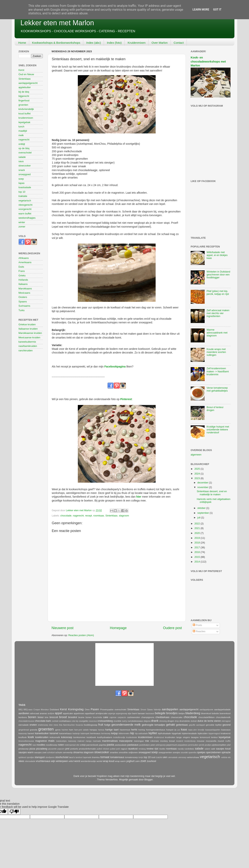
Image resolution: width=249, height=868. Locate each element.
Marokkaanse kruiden (30, 333)
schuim (59, 752)
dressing (163, 721)
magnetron (41, 741)
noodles (41, 745)
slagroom (124, 516)
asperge (112, 713)
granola (34, 730)
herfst (134, 730)
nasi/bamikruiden (28, 346)
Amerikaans (25, 262)
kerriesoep (106, 733)
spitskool (22, 757)
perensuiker (193, 745)
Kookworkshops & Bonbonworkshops (56, 43)
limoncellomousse (26, 741)
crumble (117, 721)
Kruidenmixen (137, 43)
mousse (201, 741)
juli (199, 518)
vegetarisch (25, 201)
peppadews (182, 745)
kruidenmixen (26, 118)
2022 (197, 524)
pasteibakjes (145, 745)
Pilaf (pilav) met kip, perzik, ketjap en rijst (218, 293)
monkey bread (167, 741)
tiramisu (96, 757)
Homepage (118, 628)
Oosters (23, 297)
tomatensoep (132, 757)
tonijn (141, 757)
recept (89, 516)
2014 (197, 562)
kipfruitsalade (164, 733)
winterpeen (62, 761)
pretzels (74, 749)
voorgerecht (25, 209)
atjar (130, 713)
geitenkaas (182, 725)
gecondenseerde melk (126, 725)
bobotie (215, 713)
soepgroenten (165, 752)
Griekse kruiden (27, 325)
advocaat (35, 713)
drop (177, 721)
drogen (171, 721)
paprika (102, 745)
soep (21, 179)
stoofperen (50, 757)
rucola (181, 749)
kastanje (76, 733)
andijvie (51, 713)
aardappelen (170, 709)
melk (21, 135)
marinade (97, 741)
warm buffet (25, 214)
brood (63, 717)
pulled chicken (103, 749)
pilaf (229, 745)
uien (165, 757)
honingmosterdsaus (156, 730)
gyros (58, 730)
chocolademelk (223, 717)
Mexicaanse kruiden (29, 338)
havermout (125, 730)
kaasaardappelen (213, 730)
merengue (139, 741)
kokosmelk (55, 737)
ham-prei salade (82, 730)
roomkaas (99, 516)
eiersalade (24, 725)
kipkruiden (203, 733)
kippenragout (214, 733)
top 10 (22, 192)
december (203, 483)
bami (135, 713)
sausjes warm (26, 752)
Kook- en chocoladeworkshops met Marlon (208, 61)
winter (22, 222)
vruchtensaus (43, 761)
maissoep (72, 741)
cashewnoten (134, 717)
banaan (141, 713)
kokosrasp (67, 737)
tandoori (79, 757)
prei (67, 749)
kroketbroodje (119, 737)
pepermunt (172, 745)
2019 (197, 538)
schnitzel (51, 753)
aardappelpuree (206, 710)
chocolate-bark (43, 721)
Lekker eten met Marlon (57, 23)
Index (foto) (114, 43)
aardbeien (24, 713)
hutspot (170, 730)
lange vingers (183, 737)
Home (22, 43)
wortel (99, 761)
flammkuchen (69, 725)
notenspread (70, 745)
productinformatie (87, 749)
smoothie (123, 752)
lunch (21, 127)
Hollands (23, 280)
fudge (107, 725)
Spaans (23, 302)
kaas (184, 729)
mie (147, 741)
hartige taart (112, 730)
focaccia (79, 725)
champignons (148, 717)
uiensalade (173, 757)
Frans (22, 271)
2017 (197, 548)
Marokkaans (25, 289)
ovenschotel (25, 153)
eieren (218, 721)
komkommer (79, 737)
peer (153, 745)
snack (22, 170)
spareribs (192, 753)
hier (139, 497)
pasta (110, 745)
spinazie (226, 752)
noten (61, 745)
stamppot (40, 757)
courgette (83, 721)
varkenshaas (193, 757)
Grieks (22, 276)
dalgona (147, 721)
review (150, 749)
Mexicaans (24, 293)
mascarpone (126, 741)
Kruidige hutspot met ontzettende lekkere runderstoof (218, 430)
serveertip (68, 752)
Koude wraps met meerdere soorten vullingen (216, 352)
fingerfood (24, 101)
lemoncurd (205, 737)
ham (71, 730)
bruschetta (97, 717)
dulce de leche (205, 721)
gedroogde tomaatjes (153, 725)
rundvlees (189, 749)
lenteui (214, 737)
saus (21, 161)
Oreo (87, 710)
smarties (114, 752)
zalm (138, 761)
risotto (162, 749)
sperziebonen (214, 752)
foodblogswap (91, 725)
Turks (21, 310)
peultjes (208, 745)
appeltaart (90, 713)
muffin (228, 741)
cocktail (55, 721)
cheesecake (176, 717)
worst (77, 761)
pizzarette (53, 749)
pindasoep (24, 749)
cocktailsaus (65, 721)
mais (51, 741)
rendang (142, 749)
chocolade (66, 516)
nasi (34, 745)
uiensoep (182, 757)
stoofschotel (62, 757)
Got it (217, 10)
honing (142, 730)
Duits (21, 267)
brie (47, 717)
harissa (101, 730)
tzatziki (159, 757)
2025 (197, 469)
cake (106, 717)
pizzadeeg (42, 749)
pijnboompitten (219, 745)
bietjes (182, 713)
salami (207, 749)
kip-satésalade (142, 733)
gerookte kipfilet (214, 725)
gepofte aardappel (197, 725)
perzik (201, 745)
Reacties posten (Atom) (81, 635)
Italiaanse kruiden (28, 329)
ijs (176, 730)
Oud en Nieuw (26, 74)
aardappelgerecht (28, 83)
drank (155, 721)
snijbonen (133, 752)
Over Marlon (160, 43)
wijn (53, 761)
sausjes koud (223, 749)
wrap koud (109, 761)
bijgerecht (24, 96)
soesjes (176, 752)
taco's (72, 757)
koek (31, 737)
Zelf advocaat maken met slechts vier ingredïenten (218, 313)
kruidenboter (132, 737)
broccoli (54, 717)
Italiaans (23, 284)
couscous (93, 721)
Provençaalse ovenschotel (113, 710)
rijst (156, 749)
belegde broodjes (166, 713)
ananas (43, 713)
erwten (33, 725)
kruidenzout (159, 737)
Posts (197, 625)
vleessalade (30, 761)
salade (22, 157)
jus (179, 730)
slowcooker (25, 166)
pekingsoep (161, 745)
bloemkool (206, 713)
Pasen (95, 709)
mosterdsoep (190, 741)
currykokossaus (135, 721)
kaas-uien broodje (196, 730)
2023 (197, 478)
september (204, 513)
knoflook (23, 737)
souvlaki (184, 753)
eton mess (53, 725)
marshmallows (110, 741)
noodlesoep (52, 745)
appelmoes (79, 713)
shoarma (78, 752)
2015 (197, 557)
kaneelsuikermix (27, 342)
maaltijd (23, 131)
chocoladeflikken (207, 717)
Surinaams (24, 306)
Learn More (201, 10)
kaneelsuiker (42, 733)
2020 (197, 533)
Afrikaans (24, 258)
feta (61, 725)
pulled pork (115, 749)
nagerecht (78, 516)
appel (58, 713)
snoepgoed (25, 174)
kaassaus (226, 730)
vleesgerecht (25, 205)
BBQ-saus (28, 710)
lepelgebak (24, 122)
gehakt (171, 725)
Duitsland (54, 710)
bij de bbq (24, 92)
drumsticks (185, 721)
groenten (23, 105)
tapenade (87, 757)
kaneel (31, 733)
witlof (71, 761)
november (203, 487)
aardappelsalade (222, 710)
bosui (40, 717)
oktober (202, 508)
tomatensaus (117, 757)
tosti (153, 757)
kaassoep (23, 733)
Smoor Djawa (146, 710)
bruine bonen (85, 717)
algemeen (196, 455)
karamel (54, 733)
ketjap (115, 733)
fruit (101, 725)
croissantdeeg (105, 721)
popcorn (61, 749)
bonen (32, 717)
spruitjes (30, 757)
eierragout (226, 721)
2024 (197, 474)
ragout (124, 749)
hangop (93, 730)
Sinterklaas (111, 516)
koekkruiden (42, 737)
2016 (197, 552)
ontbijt (22, 144)
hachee (65, 730)
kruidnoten (170, 737)
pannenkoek (92, 745)
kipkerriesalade (189, 733)
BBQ (21, 710)
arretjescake (102, 713)
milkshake (155, 741)
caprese (113, 717)
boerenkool (225, 713)
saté (213, 749)
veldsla (224, 757)
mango (89, 741)
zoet (143, 761)
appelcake (68, 713)
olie (78, 745)
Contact (179, 43)
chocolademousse (26, 721)
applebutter (25, 87)
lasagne (195, 737)
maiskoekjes (61, 741)
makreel (81, 741)
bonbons (23, 717)
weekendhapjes (27, 218)
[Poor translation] (14, 812)
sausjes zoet (40, 752)
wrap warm (120, 761)
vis (229, 757)
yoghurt (130, 761)
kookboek (91, 737)
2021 (197, 528)
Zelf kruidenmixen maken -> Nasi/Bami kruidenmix (218, 371)
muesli (221, 741)
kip (132, 733)
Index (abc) (93, 43)
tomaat (105, 757)
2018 (197, 543)
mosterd (180, 741)
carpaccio (122, 717)
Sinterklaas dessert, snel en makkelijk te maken (212, 493)
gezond (227, 725)
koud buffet (25, 114)
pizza (32, 749)
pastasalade (121, 745)
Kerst (21, 70)
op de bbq (24, 148)
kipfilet (153, 733)
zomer (22, 227)
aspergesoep (122, 713)
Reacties (199, 631)
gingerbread (24, 730)
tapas (21, 183)
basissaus (150, 713)
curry (124, 721)
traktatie (23, 196)
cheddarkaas (162, 717)
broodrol (73, 717)
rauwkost (133, 749)
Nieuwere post (63, 628)
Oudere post (172, 628)
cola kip (75, 721)
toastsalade (25, 187)
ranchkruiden (26, 351)
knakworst (226, 733)
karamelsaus (65, 733)
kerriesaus (95, 733)
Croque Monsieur (41, 710)
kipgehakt (177, 733)
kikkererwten (124, 733)
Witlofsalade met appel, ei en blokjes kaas (217, 255)
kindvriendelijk (26, 109)
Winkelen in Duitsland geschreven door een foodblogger (218, 275)
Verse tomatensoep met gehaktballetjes (217, 389)
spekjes (201, 752)
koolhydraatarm (105, 737)
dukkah (194, 721)
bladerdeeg (193, 713)
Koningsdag (76, 709)
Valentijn (157, 710)
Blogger (149, 780)
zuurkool (152, 761)
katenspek (85, 733)
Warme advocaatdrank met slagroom (217, 333)
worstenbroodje (88, 761)
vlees (21, 761)
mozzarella (211, 741)
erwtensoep (43, 725)
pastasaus (133, 745)
